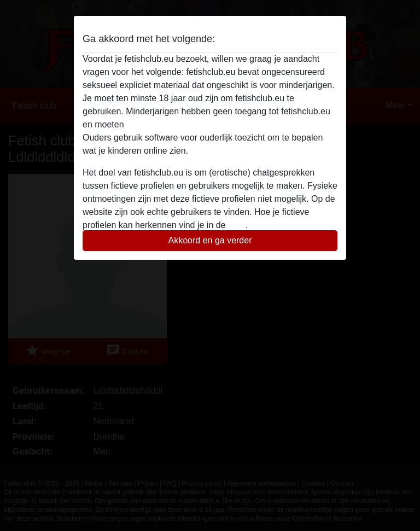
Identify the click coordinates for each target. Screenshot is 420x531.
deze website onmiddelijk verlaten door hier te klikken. (231, 124)
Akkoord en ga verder (210, 240)
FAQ (237, 225)
